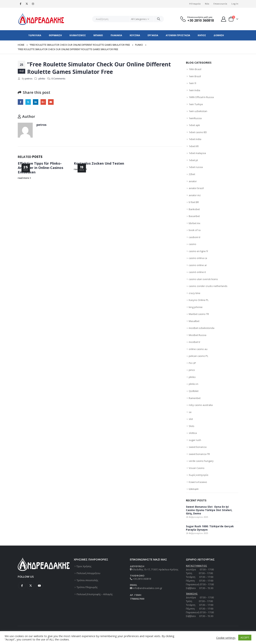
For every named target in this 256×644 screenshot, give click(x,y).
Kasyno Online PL (199, 300)
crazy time (195, 293)
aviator (193, 181)
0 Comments (58, 79)
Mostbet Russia (198, 335)
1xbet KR (194, 146)
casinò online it (197, 272)
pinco (192, 370)
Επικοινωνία (220, 4)
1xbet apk (194, 125)
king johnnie (196, 307)
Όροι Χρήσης (84, 566)
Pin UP (192, 363)
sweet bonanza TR (199, 454)
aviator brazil (196, 188)
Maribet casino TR (199, 314)
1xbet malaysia (197, 153)
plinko (42, 79)
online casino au (198, 349)
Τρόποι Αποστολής (87, 580)
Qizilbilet (194, 391)
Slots (192, 426)
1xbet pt (193, 160)
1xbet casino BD (198, 132)
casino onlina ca (198, 258)
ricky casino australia (201, 405)
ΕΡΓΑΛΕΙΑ (153, 35)
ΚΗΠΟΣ (202, 35)
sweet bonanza (198, 447)
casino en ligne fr (198, 251)
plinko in (193, 384)
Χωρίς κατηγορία (198, 475)
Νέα (207, 4)
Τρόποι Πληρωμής (87, 587)
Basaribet (194, 216)
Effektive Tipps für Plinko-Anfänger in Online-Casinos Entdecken (40, 168)
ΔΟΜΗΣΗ (219, 35)
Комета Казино (198, 482)
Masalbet (194, 321)
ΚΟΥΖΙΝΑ (135, 35)
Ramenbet (195, 398)
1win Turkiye (196, 104)
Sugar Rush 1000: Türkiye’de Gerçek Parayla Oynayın (210, 528)
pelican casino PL (198, 356)
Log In (235, 4)
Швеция (194, 489)
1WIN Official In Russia (201, 97)
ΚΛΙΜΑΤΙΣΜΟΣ (78, 35)
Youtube (39, 586)
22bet (192, 174)
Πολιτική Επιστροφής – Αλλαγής (95, 594)
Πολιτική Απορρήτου (88, 573)
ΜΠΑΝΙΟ (98, 35)
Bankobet (194, 209)
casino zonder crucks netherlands (208, 286)
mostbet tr (195, 342)
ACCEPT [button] (245, 637)
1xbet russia (196, 167)
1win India (194, 90)
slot (191, 419)
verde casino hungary (201, 461)
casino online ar (198, 265)
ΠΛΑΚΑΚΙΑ (116, 35)
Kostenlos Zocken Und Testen (99, 163)
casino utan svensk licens (203, 279)
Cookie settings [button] (226, 638)
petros (29, 79)
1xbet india (195, 139)
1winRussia (195, 118)
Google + (43, 102)
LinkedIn (36, 102)
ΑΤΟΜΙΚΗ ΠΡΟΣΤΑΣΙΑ (178, 35)
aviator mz (195, 195)
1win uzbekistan (198, 111)
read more (24, 178)
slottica (193, 433)
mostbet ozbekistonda (202, 328)
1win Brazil (195, 76)
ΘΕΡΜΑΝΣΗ (55, 35)
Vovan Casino (197, 468)
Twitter (28, 102)
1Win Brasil (195, 69)
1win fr (193, 83)
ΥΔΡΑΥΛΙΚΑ (35, 35)
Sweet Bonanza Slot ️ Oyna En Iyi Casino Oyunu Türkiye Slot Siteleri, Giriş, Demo (209, 510)
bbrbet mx (195, 223)
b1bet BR (194, 202)
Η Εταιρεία (195, 4)
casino (192, 244)
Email (51, 102)
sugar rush (195, 440)
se (190, 412)
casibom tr (195, 237)
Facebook (20, 102)
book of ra (195, 230)
